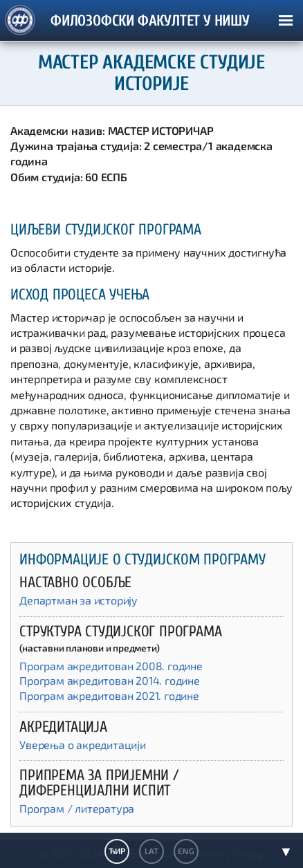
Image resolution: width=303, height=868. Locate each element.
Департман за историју (79, 600)
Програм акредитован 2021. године (109, 695)
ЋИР (117, 851)
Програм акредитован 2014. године (110, 680)
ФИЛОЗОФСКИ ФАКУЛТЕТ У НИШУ (150, 21)
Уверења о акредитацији (83, 745)
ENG (186, 851)
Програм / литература (77, 808)
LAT (151, 851)
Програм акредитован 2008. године (111, 666)
